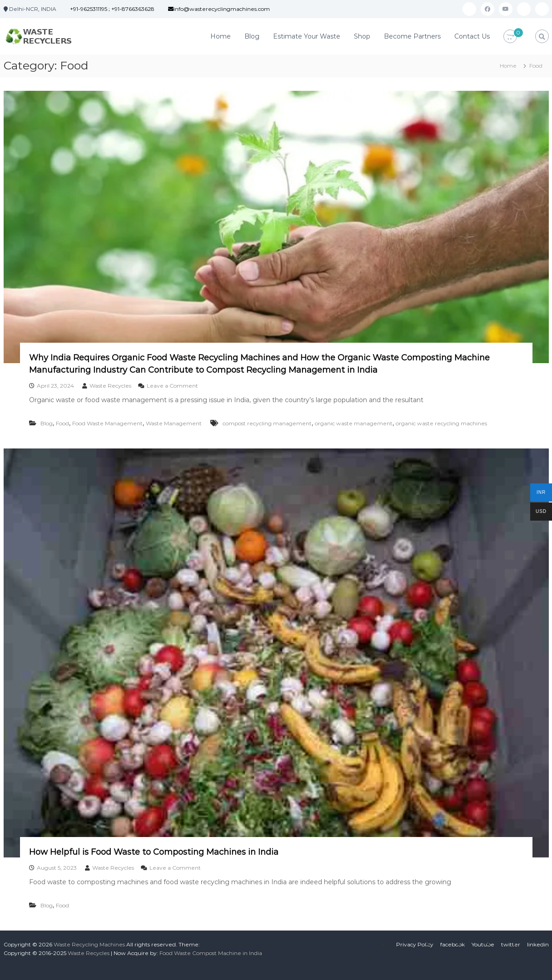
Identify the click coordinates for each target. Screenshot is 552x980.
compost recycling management (267, 423)
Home (221, 36)
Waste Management (174, 423)
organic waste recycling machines (441, 423)
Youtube (483, 944)
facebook (453, 944)
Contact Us (472, 36)
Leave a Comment (172, 386)
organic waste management (354, 423)
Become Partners (412, 36)
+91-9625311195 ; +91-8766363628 (112, 9)
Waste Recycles (110, 386)
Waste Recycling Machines (89, 944)
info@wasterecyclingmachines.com (219, 9)
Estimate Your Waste (307, 36)
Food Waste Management (107, 423)
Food (62, 423)
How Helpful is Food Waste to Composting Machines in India (154, 852)
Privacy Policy (415, 944)
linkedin (538, 944)
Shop (362, 36)
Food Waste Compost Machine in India (211, 953)
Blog (252, 36)
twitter (511, 944)
